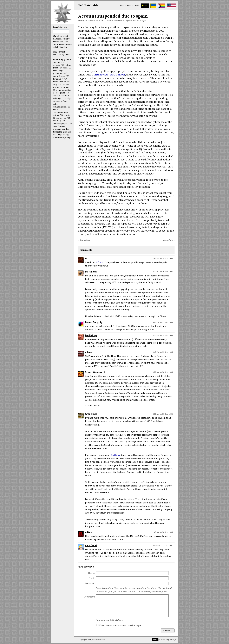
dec (67, 129)
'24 (61, 68)
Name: (91, 573)
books (61, 126)
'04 (69, 118)
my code (56, 65)
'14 (54, 93)
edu (69, 82)
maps (60, 135)
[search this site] (61, 31)
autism (59, 101)
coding (56, 104)
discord (56, 42)
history (56, 115)
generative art (59, 73)
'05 (54, 118)
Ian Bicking (91, 335)
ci (67, 87)
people (63, 121)
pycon (55, 76)
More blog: (58, 60)
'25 (62, 65)
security (56, 96)
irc (61, 42)
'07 (58, 110)
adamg (89, 352)
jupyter (63, 118)
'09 (64, 101)
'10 (54, 101)
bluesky (66, 39)
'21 (67, 73)
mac (55, 135)
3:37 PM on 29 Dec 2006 (163, 258)
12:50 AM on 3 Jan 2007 (163, 545)
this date (56, 138)
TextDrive (116, 455)
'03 (58, 121)
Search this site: (60, 27)
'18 (54, 85)
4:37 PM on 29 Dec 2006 (163, 272)
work (66, 85)
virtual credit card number (109, 75)
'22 (64, 71)
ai (65, 99)
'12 (69, 96)
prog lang (61, 93)
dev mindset (58, 79)
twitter (64, 96)
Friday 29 (83, 21)
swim (55, 126)
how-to (67, 115)
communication (60, 107)
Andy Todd (91, 545)
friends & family (60, 113)
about (60, 36)
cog (60, 71)
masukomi (91, 272)
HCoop (99, 262)
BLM (145, 6)
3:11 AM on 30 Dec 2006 (163, 372)
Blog (122, 6)
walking (56, 99)
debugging (57, 132)
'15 (54, 90)
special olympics (60, 124)
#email (166, 240)
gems (59, 90)
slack (66, 42)
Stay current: (59, 52)
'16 (64, 87)
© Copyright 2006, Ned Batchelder (91, 640)
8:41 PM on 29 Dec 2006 (163, 352)
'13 (67, 93)
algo (69, 99)
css (63, 129)
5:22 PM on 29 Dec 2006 (163, 335)
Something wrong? (168, 640)
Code (136, 6)
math (65, 68)
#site (172, 240)
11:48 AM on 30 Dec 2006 (162, 532)
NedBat (89, 6)
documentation (59, 82)
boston (62, 76)
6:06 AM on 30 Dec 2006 (163, 414)
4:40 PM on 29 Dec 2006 (163, 322)
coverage (57, 62)
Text (129, 6)
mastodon (57, 39)
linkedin (63, 47)
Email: (92, 578)
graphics (67, 132)
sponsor (56, 45)
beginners (57, 87)
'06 (62, 115)
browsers (57, 129)
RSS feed (57, 55)
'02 (70, 124)
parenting (67, 90)
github (55, 47)
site (69, 45)
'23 (70, 68)
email (66, 36)
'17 (61, 85)
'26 (63, 62)
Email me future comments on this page (119, 625)
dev (54, 110)
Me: (55, 36)
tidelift (64, 45)
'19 (66, 79)
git (58, 85)
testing (68, 65)
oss (54, 121)
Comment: (89, 597)
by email (66, 55)
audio (55, 71)
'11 (62, 99)
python (67, 60)
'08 (69, 107)
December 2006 (96, 21)
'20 (68, 76)
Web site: (90, 583)
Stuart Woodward (95, 372)
